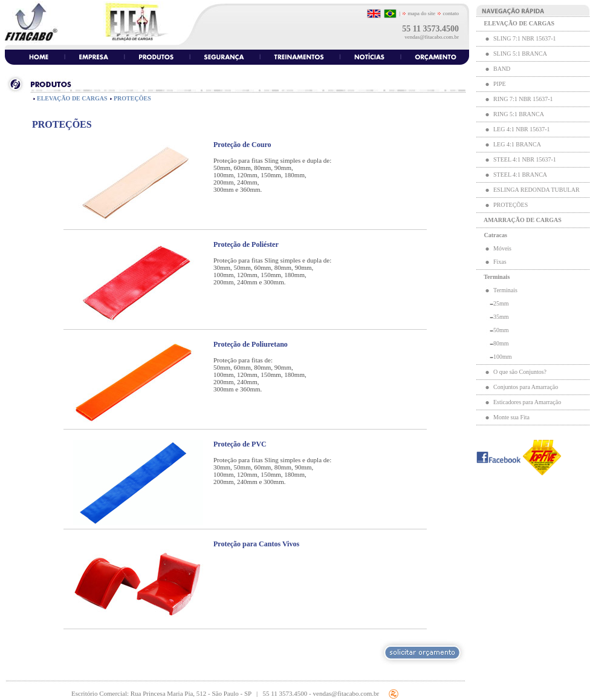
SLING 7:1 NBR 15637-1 (525, 38)
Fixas (500, 262)
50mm (501, 330)
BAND (502, 69)
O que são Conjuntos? (520, 372)
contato (450, 13)
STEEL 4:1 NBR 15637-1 (525, 159)
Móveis (502, 248)
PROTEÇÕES (511, 205)
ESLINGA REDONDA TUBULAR (537, 190)
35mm (501, 317)
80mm (501, 343)
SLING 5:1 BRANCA (520, 54)
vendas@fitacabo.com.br (432, 37)
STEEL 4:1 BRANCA (520, 175)
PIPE (500, 84)
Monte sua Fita (511, 417)
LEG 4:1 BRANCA (517, 144)
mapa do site (419, 13)
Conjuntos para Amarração (526, 387)
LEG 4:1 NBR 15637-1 (522, 129)
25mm (501, 303)
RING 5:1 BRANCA (518, 114)
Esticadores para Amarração (527, 402)
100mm (503, 357)
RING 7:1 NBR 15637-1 (523, 99)
